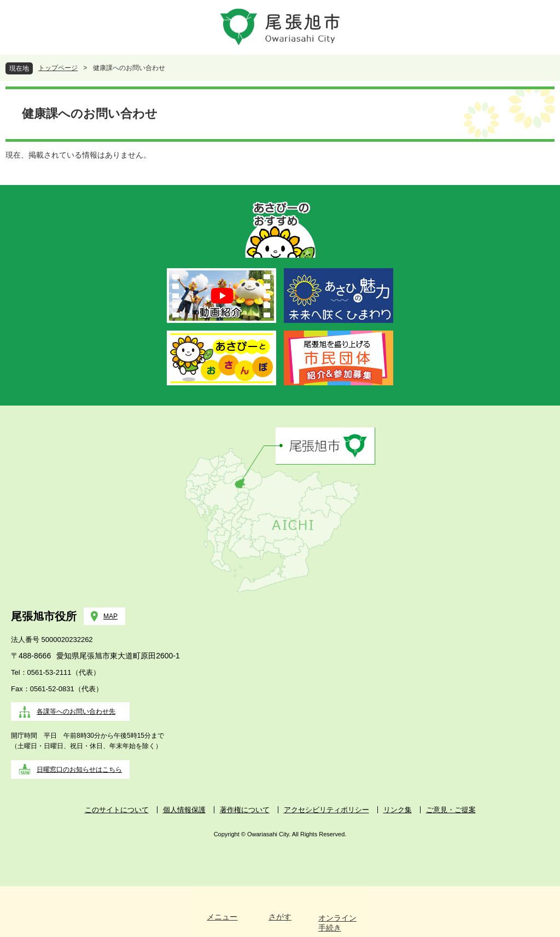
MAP (110, 616)
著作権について (245, 810)
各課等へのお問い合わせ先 (76, 712)
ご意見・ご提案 (451, 810)
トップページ (58, 68)
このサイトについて (117, 810)
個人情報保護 (184, 810)
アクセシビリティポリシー (326, 810)
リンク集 (398, 810)
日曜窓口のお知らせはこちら (79, 770)
